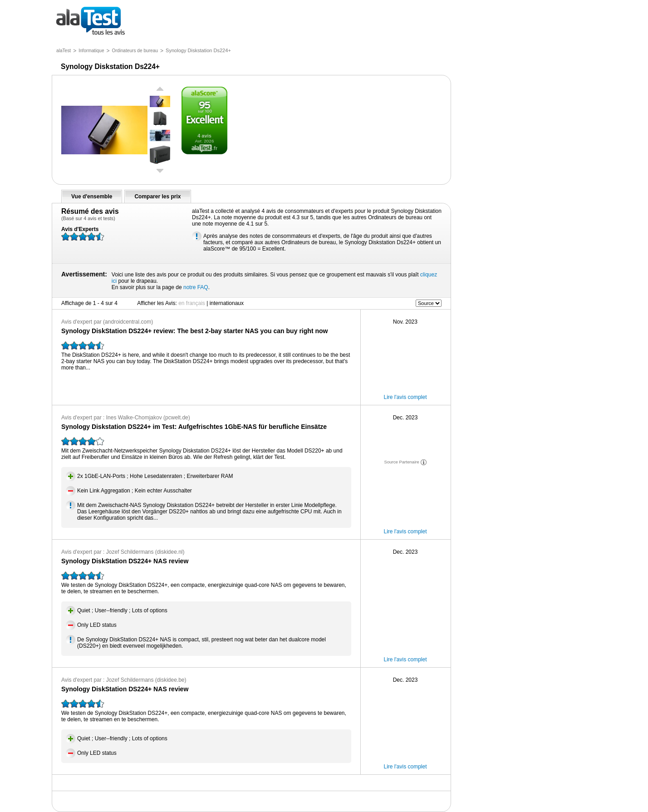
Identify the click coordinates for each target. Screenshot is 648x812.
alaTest (64, 51)
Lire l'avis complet (405, 397)
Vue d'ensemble (92, 197)
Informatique (91, 51)
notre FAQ (196, 287)
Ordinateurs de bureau (135, 51)
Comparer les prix (157, 197)
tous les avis (91, 22)
